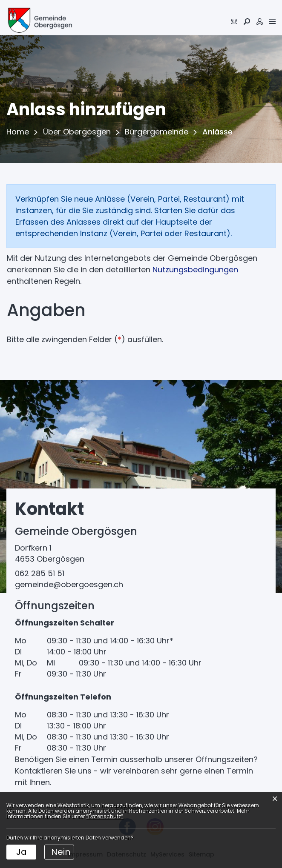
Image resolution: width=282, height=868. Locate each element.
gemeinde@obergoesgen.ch (69, 584)
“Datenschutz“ (105, 816)
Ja (22, 852)
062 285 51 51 (40, 573)
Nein (61, 852)
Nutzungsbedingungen (195, 270)
